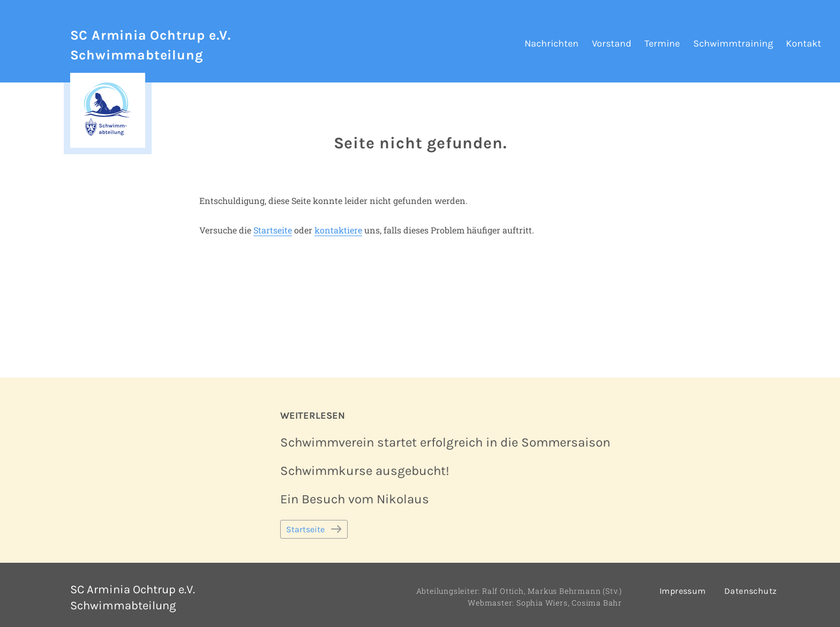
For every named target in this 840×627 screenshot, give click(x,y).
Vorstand (612, 43)
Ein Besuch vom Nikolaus (355, 499)
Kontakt (804, 43)
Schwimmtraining (733, 43)
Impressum (683, 591)
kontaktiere (338, 230)
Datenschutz (751, 591)
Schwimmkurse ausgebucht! (365, 471)
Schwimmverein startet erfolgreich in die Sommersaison (445, 442)
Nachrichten (552, 43)
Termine (662, 43)
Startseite (273, 230)
